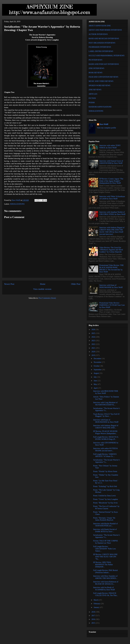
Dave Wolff (104, 124)
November (98, 362)
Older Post (76, 284)
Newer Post (9, 284)
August (96, 373)
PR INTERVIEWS (95, 60)
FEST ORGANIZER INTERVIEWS (102, 43)
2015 (94, 623)
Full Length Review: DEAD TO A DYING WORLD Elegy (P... (106, 438)
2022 (94, 344)
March (96, 600)
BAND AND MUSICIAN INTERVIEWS (104, 39)
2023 (94, 341)
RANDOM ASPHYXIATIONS (100, 107)
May (95, 384)
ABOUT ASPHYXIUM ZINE (100, 26)
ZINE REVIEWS (95, 90)
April (96, 388)
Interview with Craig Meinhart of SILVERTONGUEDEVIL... (105, 404)
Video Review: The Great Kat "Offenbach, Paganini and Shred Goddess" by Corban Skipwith (111, 250)
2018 (94, 612)
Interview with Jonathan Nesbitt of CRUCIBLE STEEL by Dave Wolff (112, 213)
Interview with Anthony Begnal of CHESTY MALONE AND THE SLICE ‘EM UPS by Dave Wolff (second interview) (112, 231)
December (98, 359)
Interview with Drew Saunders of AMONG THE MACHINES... (105, 577)
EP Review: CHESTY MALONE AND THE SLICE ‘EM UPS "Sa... (105, 557)
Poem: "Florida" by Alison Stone (105, 471)
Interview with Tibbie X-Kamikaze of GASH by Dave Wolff (112, 198)
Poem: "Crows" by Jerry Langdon (106, 499)
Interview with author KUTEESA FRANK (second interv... (105, 450)
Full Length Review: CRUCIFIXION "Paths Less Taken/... (105, 549)
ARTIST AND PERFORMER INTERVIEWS (105, 30)
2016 (94, 619)
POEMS (92, 103)
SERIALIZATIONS (17, 204)
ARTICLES (93, 94)
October (97, 366)
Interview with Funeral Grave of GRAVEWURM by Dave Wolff (111, 162)
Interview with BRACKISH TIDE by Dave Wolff (106, 392)
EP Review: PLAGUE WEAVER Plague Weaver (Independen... (105, 432)
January (97, 607)
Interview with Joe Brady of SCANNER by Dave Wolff (104, 589)
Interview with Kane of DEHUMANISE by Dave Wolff (111, 286)
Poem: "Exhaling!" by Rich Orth (105, 486)
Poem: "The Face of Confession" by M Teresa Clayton (106, 507)
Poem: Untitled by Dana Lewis (104, 496)
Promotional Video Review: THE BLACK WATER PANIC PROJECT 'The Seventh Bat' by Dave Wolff (112, 269)
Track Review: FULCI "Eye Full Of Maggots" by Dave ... (106, 415)
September (98, 370)
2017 (94, 616)
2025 (94, 333)
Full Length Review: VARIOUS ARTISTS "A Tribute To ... (105, 455)
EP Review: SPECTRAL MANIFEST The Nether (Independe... (103, 565)
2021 (94, 348)
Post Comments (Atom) (47, 298)
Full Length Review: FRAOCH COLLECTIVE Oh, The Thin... (106, 594)
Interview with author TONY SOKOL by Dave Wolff (110, 147)
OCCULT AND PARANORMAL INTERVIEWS (107, 56)
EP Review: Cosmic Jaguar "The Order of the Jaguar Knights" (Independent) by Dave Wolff (111, 181)
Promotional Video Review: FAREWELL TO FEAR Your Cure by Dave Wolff (112, 305)
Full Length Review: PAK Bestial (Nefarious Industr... (105, 571)
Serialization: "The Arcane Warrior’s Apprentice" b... (107, 409)
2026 (94, 330)
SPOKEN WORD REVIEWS (99, 86)
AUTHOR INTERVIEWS (98, 34)
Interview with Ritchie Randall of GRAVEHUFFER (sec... (105, 525)
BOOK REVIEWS (95, 73)
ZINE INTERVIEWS (96, 68)
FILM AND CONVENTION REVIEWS (103, 77)
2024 (94, 337)
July (95, 377)
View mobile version (42, 289)
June (95, 381)
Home (43, 284)
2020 (94, 352)
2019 (94, 355)
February (97, 604)
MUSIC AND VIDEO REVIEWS (101, 81)
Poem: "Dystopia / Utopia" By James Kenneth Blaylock (104, 519)
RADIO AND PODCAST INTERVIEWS (104, 64)
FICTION (92, 98)
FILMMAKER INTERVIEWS (100, 47)
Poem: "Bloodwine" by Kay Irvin (105, 503)
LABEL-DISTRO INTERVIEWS (101, 51)
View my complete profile (107, 128)
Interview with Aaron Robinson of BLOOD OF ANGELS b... (106, 583)
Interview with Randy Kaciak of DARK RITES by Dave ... (105, 530)
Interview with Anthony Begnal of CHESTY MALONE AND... (106, 427)
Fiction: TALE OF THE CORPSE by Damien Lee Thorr (106, 542)
